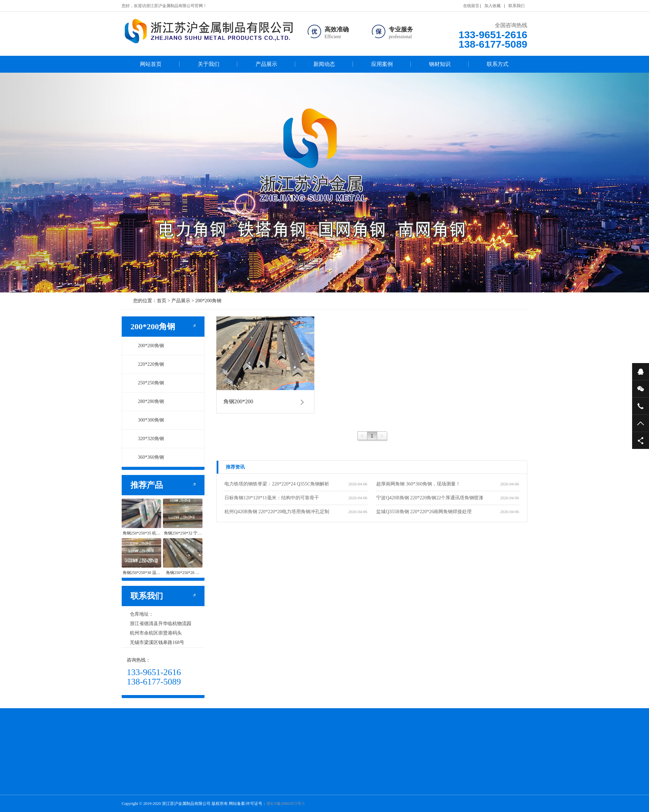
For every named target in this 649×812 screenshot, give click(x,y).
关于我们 (209, 64)
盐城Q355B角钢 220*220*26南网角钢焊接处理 (424, 512)
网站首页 (151, 64)
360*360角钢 (147, 457)
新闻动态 (324, 64)
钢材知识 (440, 64)
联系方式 (498, 64)
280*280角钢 (147, 401)
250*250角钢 (147, 383)
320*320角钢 (147, 439)
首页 (162, 301)
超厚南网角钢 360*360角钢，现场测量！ (418, 484)
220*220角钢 (147, 364)
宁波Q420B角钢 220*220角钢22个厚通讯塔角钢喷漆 (430, 498)
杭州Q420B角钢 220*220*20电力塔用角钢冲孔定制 (277, 512)
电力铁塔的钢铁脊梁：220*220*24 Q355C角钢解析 (277, 484)
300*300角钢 (147, 420)
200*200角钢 (208, 301)
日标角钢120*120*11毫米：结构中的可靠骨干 (272, 498)
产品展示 (266, 64)
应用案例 (382, 64)
